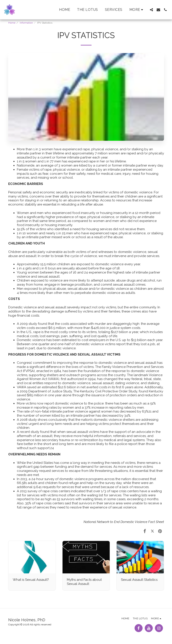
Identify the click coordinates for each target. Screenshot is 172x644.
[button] (151, 10)
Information (26, 23)
